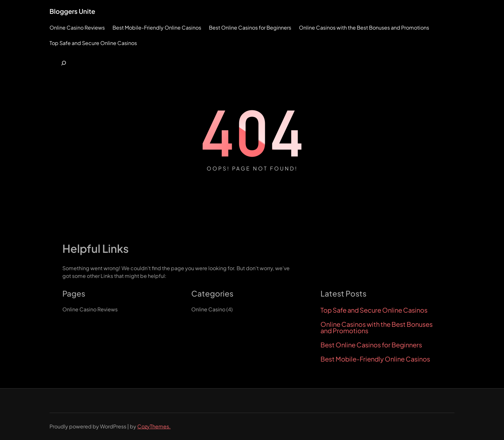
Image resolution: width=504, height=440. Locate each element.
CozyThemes (153, 426)
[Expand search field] (64, 63)
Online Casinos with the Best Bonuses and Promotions (377, 327)
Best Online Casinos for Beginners (371, 345)
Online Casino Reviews (90, 309)
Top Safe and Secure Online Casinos (374, 310)
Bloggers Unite (72, 11)
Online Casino (208, 309)
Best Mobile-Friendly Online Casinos (375, 359)
